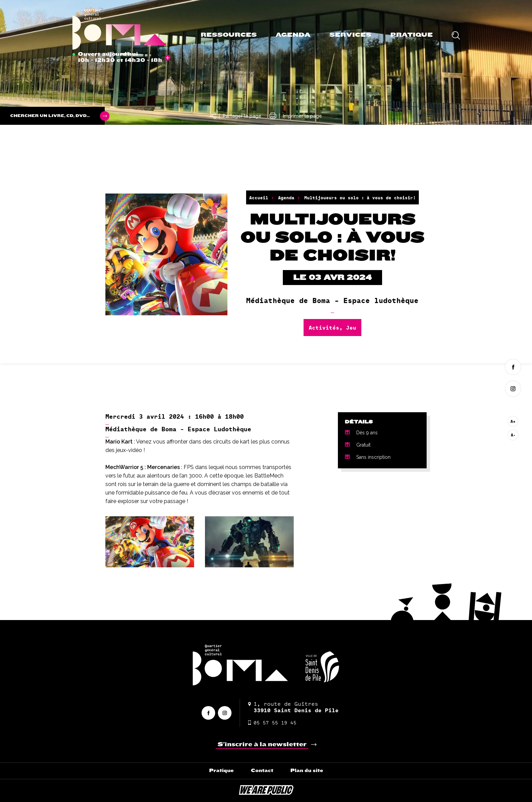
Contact (262, 771)
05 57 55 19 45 (272, 723)
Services (350, 35)
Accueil (259, 198)
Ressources (229, 35)
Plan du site (307, 771)
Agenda (293, 35)
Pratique (411, 35)
